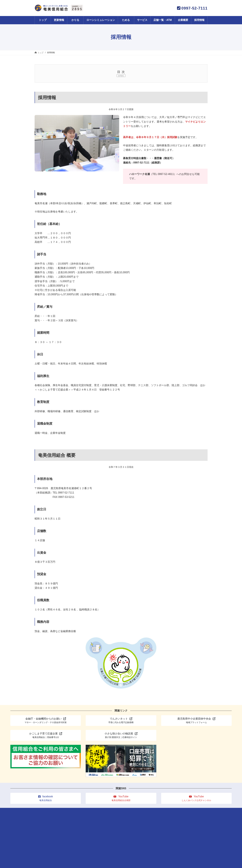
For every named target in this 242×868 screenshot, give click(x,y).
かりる (74, 811)
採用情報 (149, 811)
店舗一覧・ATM (117, 811)
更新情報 (61, 811)
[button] (46, 721)
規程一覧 (181, 811)
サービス (100, 811)
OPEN (121, 76)
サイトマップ (165, 811)
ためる (87, 811)
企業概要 (134, 811)
